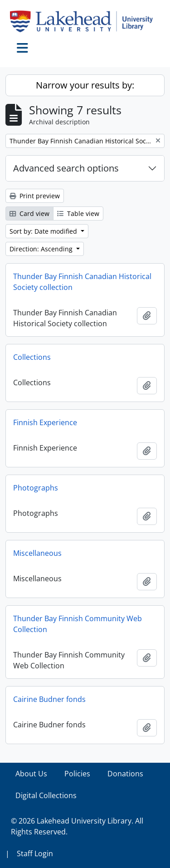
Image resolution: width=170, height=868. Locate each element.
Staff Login (35, 853)
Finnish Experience (45, 422)
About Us (31, 774)
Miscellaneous (37, 553)
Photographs (36, 488)
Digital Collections (46, 795)
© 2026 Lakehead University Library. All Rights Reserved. (77, 826)
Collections (32, 357)
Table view (78, 213)
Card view (29, 213)
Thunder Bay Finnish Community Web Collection (78, 624)
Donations (125, 774)
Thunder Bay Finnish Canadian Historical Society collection (82, 282)
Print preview (35, 196)
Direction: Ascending (42, 249)
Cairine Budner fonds (49, 699)
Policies (77, 774)
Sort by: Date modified (44, 231)
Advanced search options (66, 168)
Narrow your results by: (85, 85)
